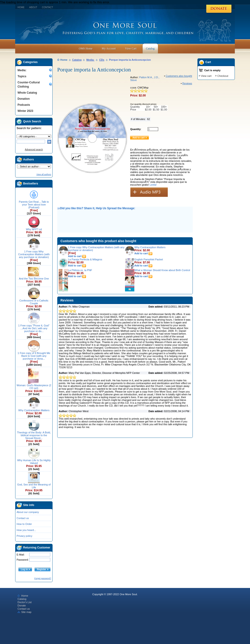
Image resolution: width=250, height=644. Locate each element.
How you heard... (26, 530)
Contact (47, 7)
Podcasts (24, 105)
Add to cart (77, 256)
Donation (24, 99)
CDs (102, 60)
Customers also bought (179, 76)
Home (21, 7)
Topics (22, 76)
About (33, 7)
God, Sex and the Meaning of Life (34, 486)
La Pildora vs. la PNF (80, 270)
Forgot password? (43, 578)
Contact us (23, 518)
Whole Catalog (27, 93)
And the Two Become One (34, 279)
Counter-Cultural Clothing (29, 85)
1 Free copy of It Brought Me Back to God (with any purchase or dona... (34, 356)
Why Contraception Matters (34, 410)
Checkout (223, 76)
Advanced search (34, 150)
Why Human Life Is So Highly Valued (34, 462)
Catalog (77, 60)
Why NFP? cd (34, 229)
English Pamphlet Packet (149, 259)
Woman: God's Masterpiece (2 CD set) (34, 387)
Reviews (187, 83)
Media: (22, 70)
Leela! (153, 185)
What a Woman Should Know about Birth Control (162, 270)
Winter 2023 (25, 111)
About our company (28, 512)
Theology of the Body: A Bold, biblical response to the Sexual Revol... (34, 435)
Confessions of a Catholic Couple (34, 302)
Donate (22, 605)
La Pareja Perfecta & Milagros (85, 259)
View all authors (44, 174)
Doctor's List (25, 602)
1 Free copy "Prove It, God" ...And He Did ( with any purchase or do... (34, 328)
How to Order (24, 524)
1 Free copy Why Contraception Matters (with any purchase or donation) (34, 254)
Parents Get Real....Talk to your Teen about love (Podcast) (34, 205)
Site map (24, 612)
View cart (206, 76)
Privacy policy (24, 536)
